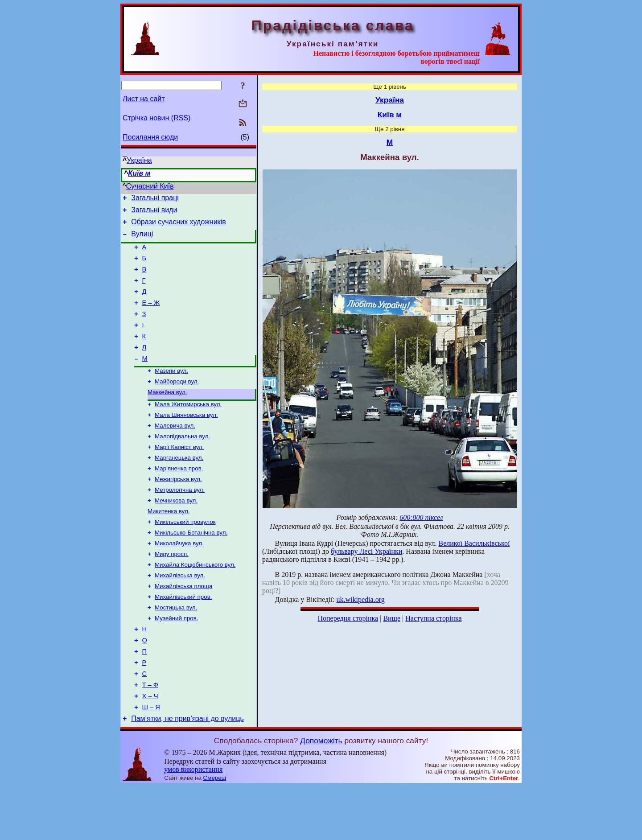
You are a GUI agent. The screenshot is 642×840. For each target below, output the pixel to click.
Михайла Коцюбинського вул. (195, 602)
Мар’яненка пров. (179, 497)
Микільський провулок (185, 555)
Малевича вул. (175, 451)
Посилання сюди (150, 137)
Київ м (139, 173)
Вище (392, 618)
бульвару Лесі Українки (366, 551)
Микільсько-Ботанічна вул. (191, 567)
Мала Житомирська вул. (188, 428)
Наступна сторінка (433, 618)
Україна (139, 160)
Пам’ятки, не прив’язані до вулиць (187, 772)
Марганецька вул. (179, 486)
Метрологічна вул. (180, 521)
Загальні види (154, 212)
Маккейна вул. (167, 415)
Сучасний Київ (150, 186)
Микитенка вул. (169, 544)
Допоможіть (321, 794)
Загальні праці (155, 199)
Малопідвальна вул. (182, 463)
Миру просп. (172, 590)
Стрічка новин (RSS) (156, 118)
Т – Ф (150, 734)
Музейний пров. (177, 660)
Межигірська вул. (178, 509)
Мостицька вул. (176, 648)
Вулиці (142, 239)
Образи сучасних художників (178, 226)
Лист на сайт (144, 99)
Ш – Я (151, 759)
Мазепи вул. (171, 392)
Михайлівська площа (183, 625)
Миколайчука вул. (179, 579)
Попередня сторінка (348, 618)
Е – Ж (151, 316)
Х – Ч (150, 747)
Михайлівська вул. (180, 613)
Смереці (215, 831)
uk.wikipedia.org (361, 599)
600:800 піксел (421, 517)
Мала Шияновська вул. (186, 439)
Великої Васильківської (474, 543)
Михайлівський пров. (183, 636)
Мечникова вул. (176, 532)
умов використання (193, 823)
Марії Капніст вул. (179, 474)
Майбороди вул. (177, 403)
